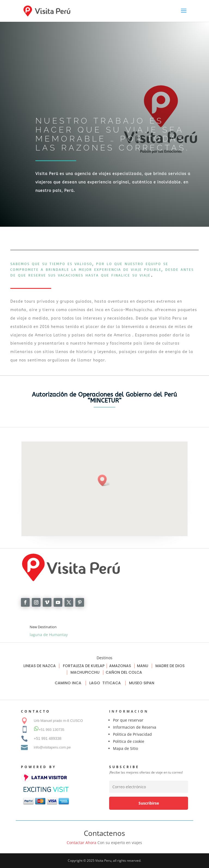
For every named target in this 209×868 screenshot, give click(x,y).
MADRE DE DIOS (170, 666)
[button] (104, 480)
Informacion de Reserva (135, 727)
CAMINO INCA (69, 683)
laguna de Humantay (49, 635)
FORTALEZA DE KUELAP (84, 666)
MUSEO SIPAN (142, 683)
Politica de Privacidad (132, 734)
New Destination (43, 627)
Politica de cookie (129, 741)
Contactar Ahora (82, 843)
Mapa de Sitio (125, 748)
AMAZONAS (120, 666)
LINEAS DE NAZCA (40, 666)
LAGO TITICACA (106, 683)
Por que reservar (128, 720)
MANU (143, 666)
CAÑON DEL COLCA (124, 672)
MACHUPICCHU (85, 672)
